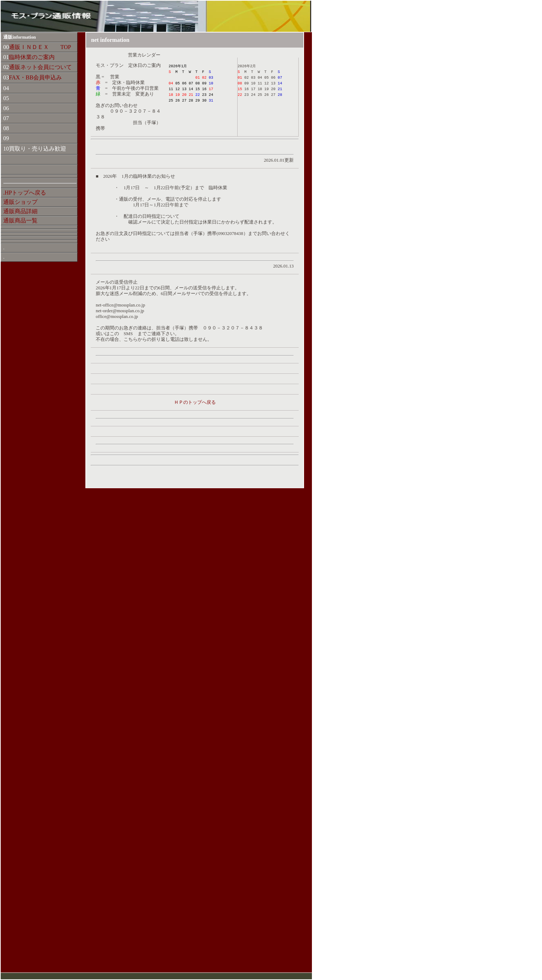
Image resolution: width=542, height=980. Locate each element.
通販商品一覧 (20, 220)
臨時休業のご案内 (32, 57)
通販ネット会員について (40, 67)
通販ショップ (20, 202)
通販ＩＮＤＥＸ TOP (40, 47)
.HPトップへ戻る (25, 193)
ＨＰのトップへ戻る (195, 402)
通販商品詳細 (20, 211)
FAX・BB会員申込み (35, 77)
